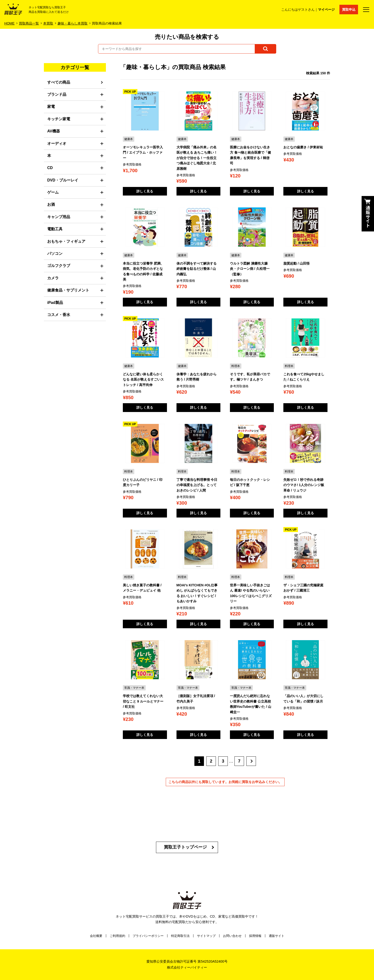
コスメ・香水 (59, 315)
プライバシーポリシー (148, 936)
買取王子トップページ (185, 847)
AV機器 (54, 131)
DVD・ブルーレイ (63, 180)
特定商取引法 (180, 936)
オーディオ (57, 143)
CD (50, 168)
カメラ (53, 278)
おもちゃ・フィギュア (66, 241)
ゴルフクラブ (59, 266)
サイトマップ (206, 936)
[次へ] (251, 761)
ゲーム (53, 192)
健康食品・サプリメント (68, 290)
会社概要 (96, 936)
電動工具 (55, 229)
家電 (51, 107)
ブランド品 (57, 94)
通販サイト (277, 936)
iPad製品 (55, 303)
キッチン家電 (59, 119)
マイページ (326, 10)
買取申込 (349, 10)
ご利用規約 (117, 936)
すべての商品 (59, 82)
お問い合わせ (232, 936)
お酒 (51, 204)
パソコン (55, 254)
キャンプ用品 (59, 217)
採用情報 (255, 936)
